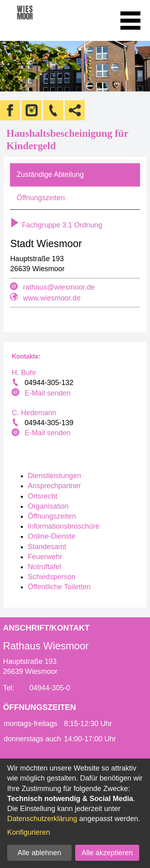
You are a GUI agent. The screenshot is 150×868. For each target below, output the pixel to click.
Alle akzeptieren (107, 853)
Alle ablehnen (39, 853)
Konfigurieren (29, 832)
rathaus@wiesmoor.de (59, 287)
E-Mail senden (47, 393)
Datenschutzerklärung (42, 819)
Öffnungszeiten (41, 198)
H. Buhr (24, 373)
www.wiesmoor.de (52, 298)
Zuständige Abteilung (50, 174)
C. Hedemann (34, 413)
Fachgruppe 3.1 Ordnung (56, 225)
